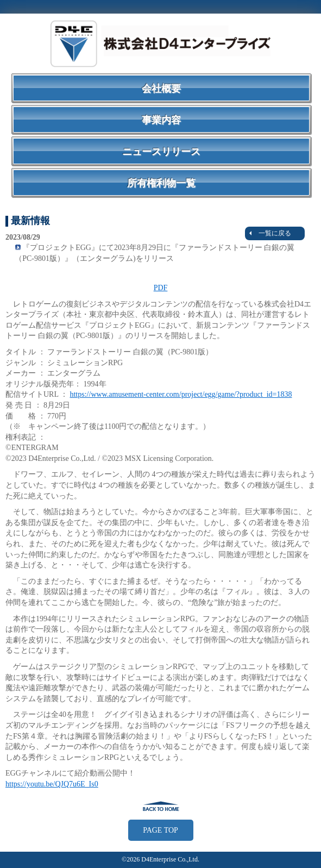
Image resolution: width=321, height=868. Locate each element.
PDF (161, 288)
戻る (161, 806)
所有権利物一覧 (161, 183)
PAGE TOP (160, 830)
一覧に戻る (270, 233)
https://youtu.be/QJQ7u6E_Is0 (52, 784)
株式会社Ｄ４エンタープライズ (161, 43)
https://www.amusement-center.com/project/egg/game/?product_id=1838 (181, 394)
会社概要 (161, 89)
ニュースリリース (161, 152)
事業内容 (161, 120)
